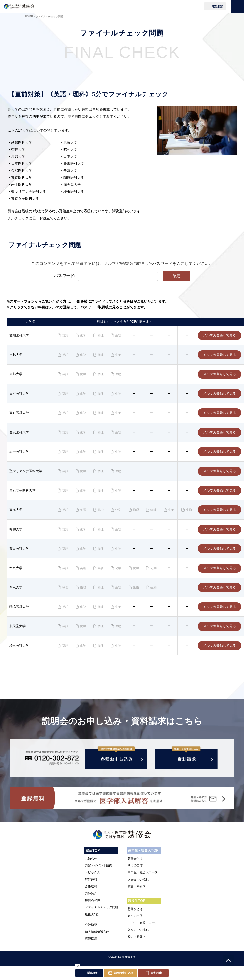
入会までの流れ (138, 883)
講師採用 (91, 943)
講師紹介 (91, 897)
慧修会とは (135, 862)
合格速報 (91, 890)
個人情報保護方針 (97, 936)
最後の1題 (92, 918)
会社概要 (91, 929)
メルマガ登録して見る (220, 336)
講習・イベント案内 (99, 869)
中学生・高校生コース (143, 927)
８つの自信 (135, 869)
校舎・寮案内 (137, 890)
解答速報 (91, 883)
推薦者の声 (93, 904)
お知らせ (91, 862)
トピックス (93, 876)
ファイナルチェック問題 (102, 911)
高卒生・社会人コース (143, 876)
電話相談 (218, 6)
